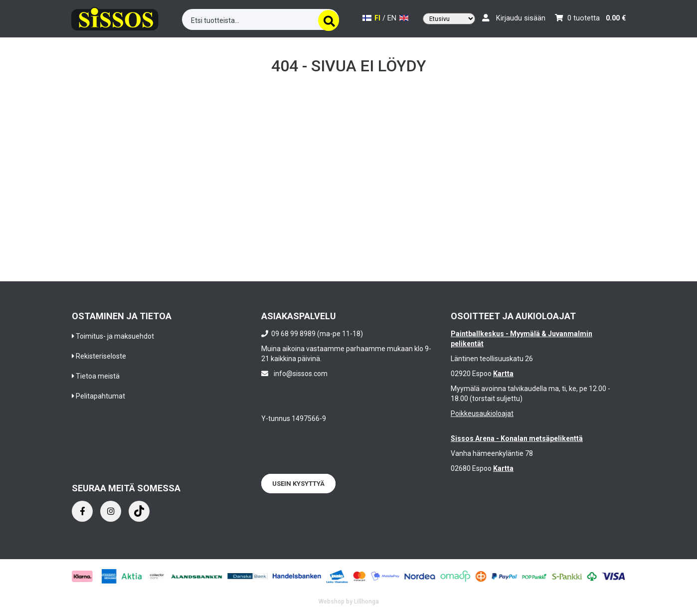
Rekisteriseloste (101, 356)
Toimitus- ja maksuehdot (115, 336)
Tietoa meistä (98, 376)
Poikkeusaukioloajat (482, 413)
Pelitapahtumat (100, 396)
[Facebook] (82, 511)
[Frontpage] (115, 17)
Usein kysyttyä (298, 484)
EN (398, 18)
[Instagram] (111, 511)
